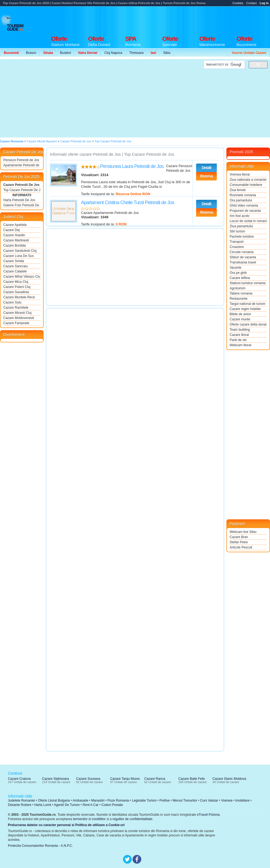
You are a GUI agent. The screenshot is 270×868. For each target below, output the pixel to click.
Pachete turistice (242, 237)
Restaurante (238, 299)
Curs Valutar (209, 800)
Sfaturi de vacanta (243, 257)
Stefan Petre (239, 542)
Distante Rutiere (20, 805)
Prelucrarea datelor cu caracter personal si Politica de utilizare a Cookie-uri (66, 825)
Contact (251, 3)
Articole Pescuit (241, 547)
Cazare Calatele (15, 271)
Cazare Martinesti (16, 240)
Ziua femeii (238, 190)
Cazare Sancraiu (15, 266)
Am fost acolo (240, 216)
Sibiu (167, 53)
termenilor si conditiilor (89, 819)
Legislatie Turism (144, 800)
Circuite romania (241, 252)
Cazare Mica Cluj (16, 282)
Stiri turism (237, 231)
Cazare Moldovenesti (19, 318)
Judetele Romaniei (21, 800)
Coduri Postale (112, 805)
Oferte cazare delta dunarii (248, 324)
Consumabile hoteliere (246, 185)
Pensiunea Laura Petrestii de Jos (132, 166)
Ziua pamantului (241, 226)
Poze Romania (118, 800)
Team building (240, 330)
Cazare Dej (11, 230)
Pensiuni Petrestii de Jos (21, 160)
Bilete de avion (240, 314)
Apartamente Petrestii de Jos (22, 165)
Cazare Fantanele (16, 323)
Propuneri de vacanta (245, 211)
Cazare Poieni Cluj (17, 287)
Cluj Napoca (113, 53)
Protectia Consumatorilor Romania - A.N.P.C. (40, 846)
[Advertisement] (100, 98)
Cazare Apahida (15, 225)
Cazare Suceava (88, 779)
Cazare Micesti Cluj (17, 313)
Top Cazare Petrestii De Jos (22, 190)
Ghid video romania (244, 206)
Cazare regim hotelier (245, 309)
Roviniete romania (243, 195)
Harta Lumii (43, 805)
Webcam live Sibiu (243, 532)
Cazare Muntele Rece (19, 297)
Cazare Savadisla (16, 292)
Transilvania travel (243, 262)
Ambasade (80, 800)
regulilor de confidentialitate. (133, 819)
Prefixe (165, 800)
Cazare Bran (239, 537)
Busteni (65, 53)
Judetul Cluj (13, 217)
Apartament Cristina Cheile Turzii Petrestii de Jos (127, 203)
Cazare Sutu (12, 302)
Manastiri (98, 800)
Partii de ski (238, 340)
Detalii (206, 168)
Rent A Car (91, 805)
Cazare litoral (239, 335)
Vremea (227, 800)
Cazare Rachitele (16, 308)
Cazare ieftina (240, 278)
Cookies (238, 3)
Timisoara (136, 53)
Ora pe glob (238, 273)
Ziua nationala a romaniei (248, 180)
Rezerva (207, 176)
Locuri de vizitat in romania (248, 221)
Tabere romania (241, 293)
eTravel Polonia (208, 815)
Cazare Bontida (15, 246)
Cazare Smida (14, 261)
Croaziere (237, 247)
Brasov (31, 53)
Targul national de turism (247, 304)
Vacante (235, 268)
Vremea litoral (240, 174)
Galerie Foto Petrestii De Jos (22, 205)
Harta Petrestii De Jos (19, 200)
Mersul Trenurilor (185, 800)
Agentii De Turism (67, 805)
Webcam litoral (240, 345)
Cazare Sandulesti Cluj (20, 251)
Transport (237, 242)
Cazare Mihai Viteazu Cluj (22, 277)
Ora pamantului (241, 200)
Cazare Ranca (155, 779)
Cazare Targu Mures (125, 779)
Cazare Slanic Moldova (229, 779)
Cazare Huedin (14, 235)
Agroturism (238, 288)
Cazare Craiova (19, 779)
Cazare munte (240, 319)
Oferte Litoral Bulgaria (54, 800)
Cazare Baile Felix (192, 779)
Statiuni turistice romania (247, 283)
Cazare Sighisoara (55, 779)
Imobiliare (242, 800)
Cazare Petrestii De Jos (21, 185)
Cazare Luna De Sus (18, 256)
